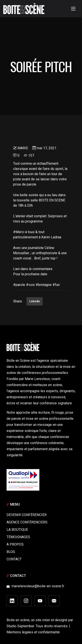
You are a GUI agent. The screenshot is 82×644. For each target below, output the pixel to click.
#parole (19, 285)
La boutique (17, 530)
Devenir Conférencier (27, 515)
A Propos (15, 544)
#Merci (19, 232)
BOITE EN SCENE (52, 200)
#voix (30, 285)
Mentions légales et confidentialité (33, 632)
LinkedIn (35, 301)
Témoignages (18, 537)
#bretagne (44, 285)
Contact (14, 559)
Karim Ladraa (51, 237)
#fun (56, 285)
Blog (11, 552)
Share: (18, 301)
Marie (23, 148)
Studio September (20, 626)
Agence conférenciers (27, 522)
